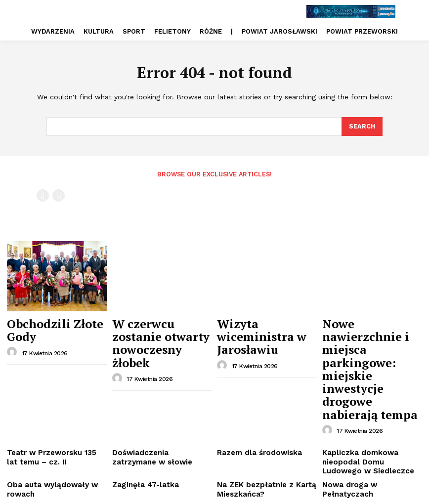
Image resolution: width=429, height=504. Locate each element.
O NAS (243, 495)
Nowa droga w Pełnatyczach (369, 414)
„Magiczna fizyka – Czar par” (371, 455)
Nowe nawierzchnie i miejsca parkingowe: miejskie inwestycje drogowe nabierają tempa (366, 339)
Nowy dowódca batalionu (258, 455)
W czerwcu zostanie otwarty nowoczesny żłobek (154, 330)
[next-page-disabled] (59, 195)
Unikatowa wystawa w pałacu (160, 455)
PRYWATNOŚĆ (354, 495)
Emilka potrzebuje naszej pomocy (48, 459)
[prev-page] (43, 195)
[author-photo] (13, 335)
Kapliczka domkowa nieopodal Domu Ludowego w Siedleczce (372, 398)
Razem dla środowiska (254, 394)
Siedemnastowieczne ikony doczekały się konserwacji (367, 438)
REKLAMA (274, 495)
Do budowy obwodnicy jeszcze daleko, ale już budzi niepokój (57, 438)
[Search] (362, 126)
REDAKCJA (310, 495)
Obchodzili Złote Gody (54, 321)
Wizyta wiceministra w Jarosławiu (264, 326)
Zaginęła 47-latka (141, 414)
